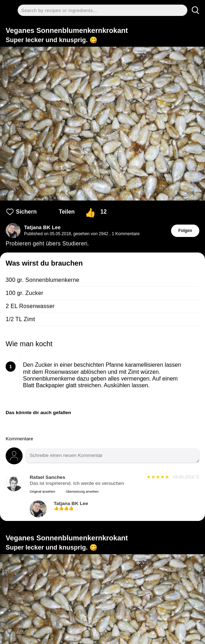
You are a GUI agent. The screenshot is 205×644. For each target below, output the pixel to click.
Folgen (185, 231)
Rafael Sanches (48, 477)
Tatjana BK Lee (42, 227)
